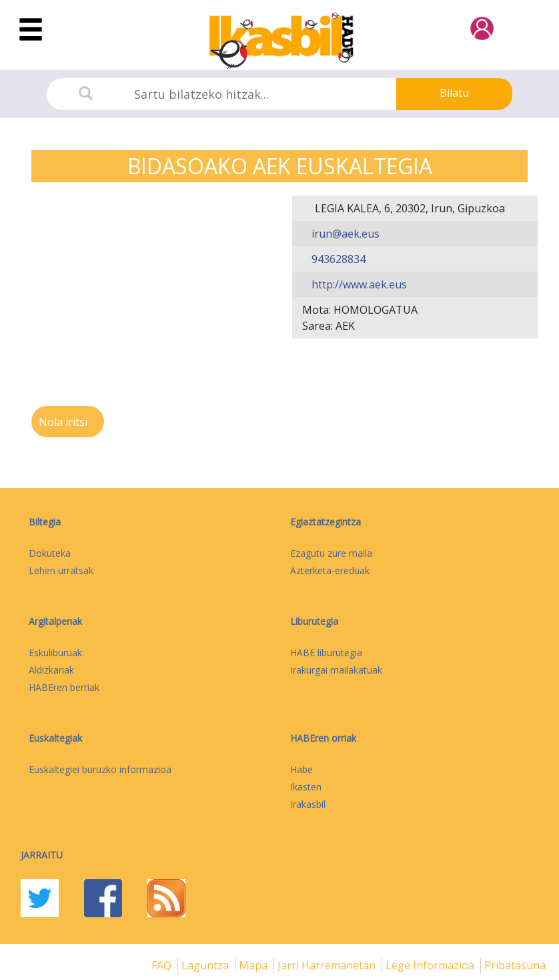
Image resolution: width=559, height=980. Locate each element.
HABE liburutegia (326, 653)
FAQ (163, 965)
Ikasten (306, 787)
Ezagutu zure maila (331, 553)
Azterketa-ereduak (330, 570)
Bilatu (454, 93)
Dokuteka (50, 553)
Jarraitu (42, 855)
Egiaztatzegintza (326, 522)
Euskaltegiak (55, 738)
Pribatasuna (515, 965)
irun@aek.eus (344, 234)
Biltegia (45, 522)
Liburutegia (314, 621)
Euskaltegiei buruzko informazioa (100, 769)
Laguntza (206, 965)
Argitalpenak (55, 621)
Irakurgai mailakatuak (336, 670)
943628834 (337, 259)
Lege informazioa (431, 965)
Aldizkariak (51, 670)
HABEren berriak (64, 687)
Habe (302, 769)
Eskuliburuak (55, 653)
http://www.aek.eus (358, 284)
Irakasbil (308, 804)
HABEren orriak (323, 738)
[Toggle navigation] (31, 30)
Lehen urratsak (61, 570)
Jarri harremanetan (328, 965)
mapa (254, 965)
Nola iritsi (64, 422)
